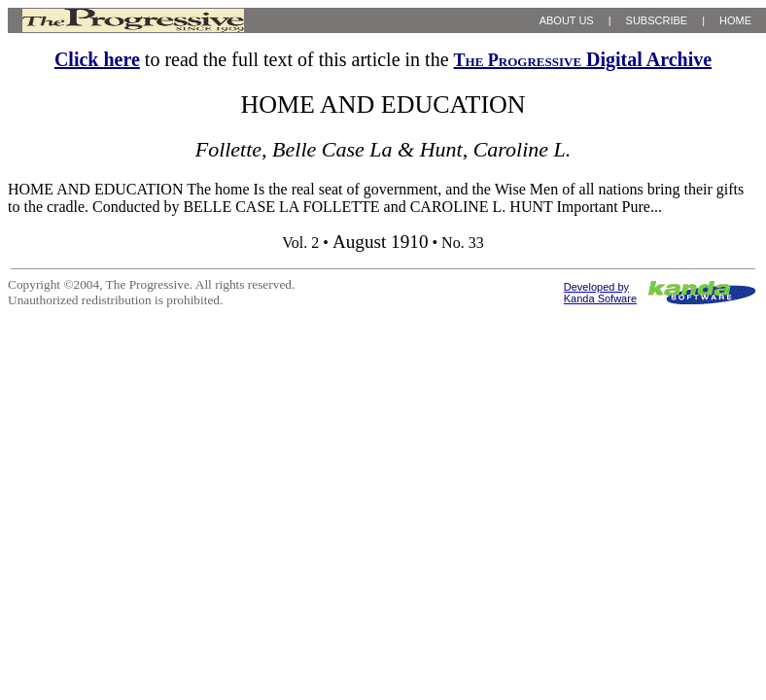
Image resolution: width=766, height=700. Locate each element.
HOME (735, 20)
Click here (97, 59)
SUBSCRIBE (657, 20)
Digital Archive (583, 59)
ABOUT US (567, 20)
